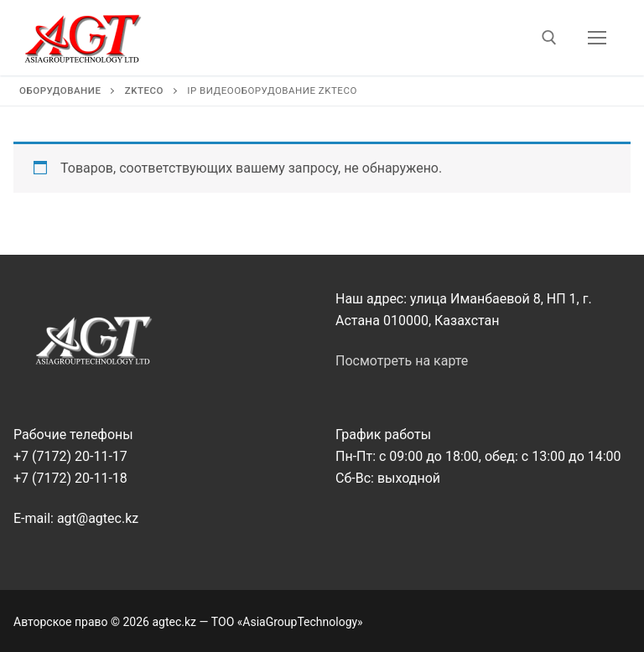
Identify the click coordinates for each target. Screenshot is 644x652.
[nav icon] (597, 38)
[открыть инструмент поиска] (549, 38)
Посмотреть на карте (402, 361)
